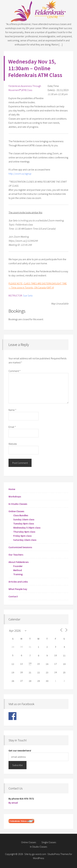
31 (30, 647)
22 (38, 672)
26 (13, 681)
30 (47, 681)
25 (64, 672)
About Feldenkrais (19, 562)
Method (18, 570)
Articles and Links (18, 582)
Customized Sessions (20, 547)
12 (13, 664)
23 (47, 672)
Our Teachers (16, 555)
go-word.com (39, 854)
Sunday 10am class (24, 519)
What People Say (18, 589)
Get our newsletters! (20, 750)
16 (47, 664)
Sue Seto (28, 296)
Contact (13, 596)
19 (13, 672)
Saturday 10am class (25, 540)
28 (30, 681)
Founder (18, 566)
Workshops (15, 496)
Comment (15, 371)
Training (18, 574)
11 (64, 655)
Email (12, 427)
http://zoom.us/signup (20, 174)
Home (12, 489)
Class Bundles (21, 515)
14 (30, 663)
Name (12, 410)
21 (30, 672)
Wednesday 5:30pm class (27, 528)
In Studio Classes (18, 504)
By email (13, 803)
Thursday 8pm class (24, 532)
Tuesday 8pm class (24, 523)
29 (13, 647)
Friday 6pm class (22, 536)
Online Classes (16, 511)
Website (13, 444)
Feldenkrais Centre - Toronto (38, 11)
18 (64, 664)
